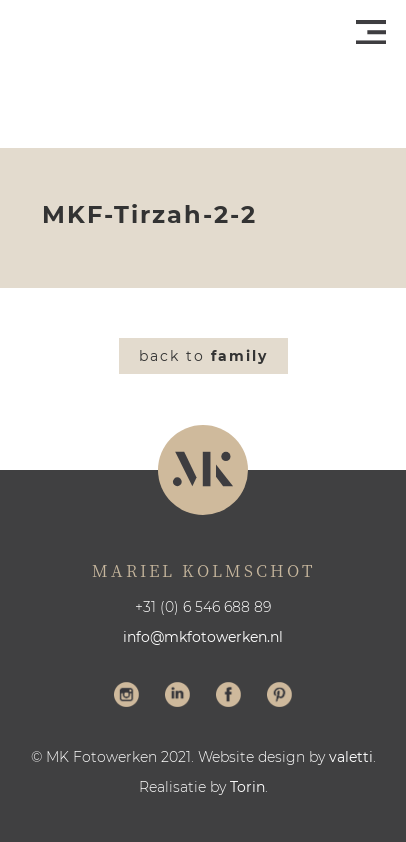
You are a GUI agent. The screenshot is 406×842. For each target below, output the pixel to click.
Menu (371, 32)
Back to (203, 356)
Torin (247, 787)
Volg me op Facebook (228, 697)
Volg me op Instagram (126, 697)
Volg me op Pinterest (279, 697)
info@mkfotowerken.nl (203, 637)
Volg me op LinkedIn (177, 697)
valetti (351, 757)
